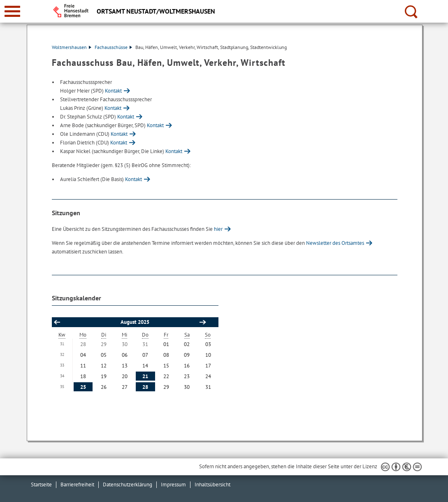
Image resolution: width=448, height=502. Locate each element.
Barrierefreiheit (77, 485)
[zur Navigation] (12, 11)
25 (83, 387)
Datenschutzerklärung (128, 485)
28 (145, 387)
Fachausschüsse (113, 47)
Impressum (173, 485)
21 (145, 376)
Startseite (41, 485)
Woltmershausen (72, 47)
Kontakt (113, 91)
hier (218, 229)
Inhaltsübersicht (212, 485)
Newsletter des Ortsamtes (335, 243)
